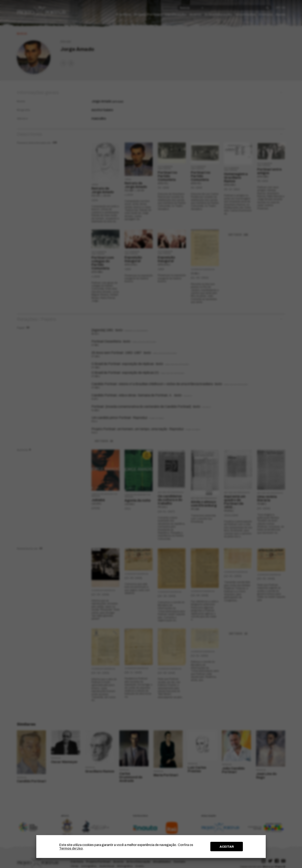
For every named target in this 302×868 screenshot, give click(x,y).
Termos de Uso (71, 848)
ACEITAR (227, 847)
